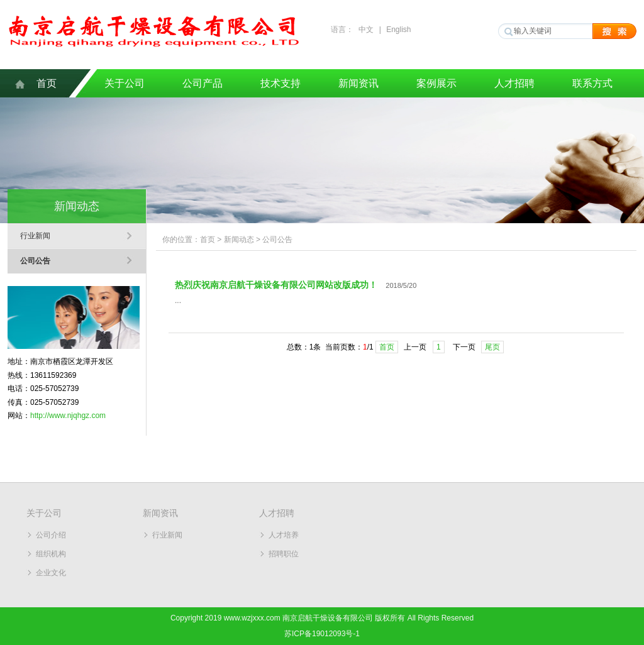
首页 (47, 83)
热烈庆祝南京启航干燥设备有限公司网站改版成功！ (276, 285)
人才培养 (284, 535)
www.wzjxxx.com (252, 618)
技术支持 (280, 83)
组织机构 (51, 554)
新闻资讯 (358, 83)
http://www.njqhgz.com (68, 416)
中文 (366, 30)
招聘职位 (284, 554)
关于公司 (125, 83)
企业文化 (51, 573)
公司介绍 (51, 535)
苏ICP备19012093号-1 (322, 634)
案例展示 (436, 83)
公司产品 (203, 83)
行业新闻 (35, 236)
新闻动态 (239, 240)
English (398, 30)
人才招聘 (514, 83)
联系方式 (592, 83)
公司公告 (35, 261)
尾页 (492, 347)
